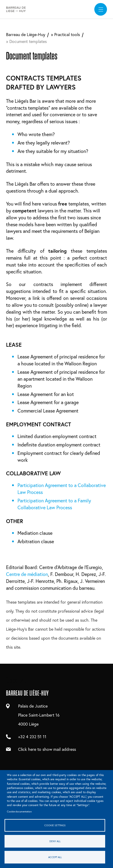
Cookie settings (55, 825)
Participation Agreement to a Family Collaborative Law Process (54, 504)
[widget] (101, 9)
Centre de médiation (27, 574)
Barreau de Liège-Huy (26, 34)
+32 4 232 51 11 (32, 737)
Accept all (55, 857)
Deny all (55, 841)
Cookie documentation (19, 811)
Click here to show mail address (47, 749)
